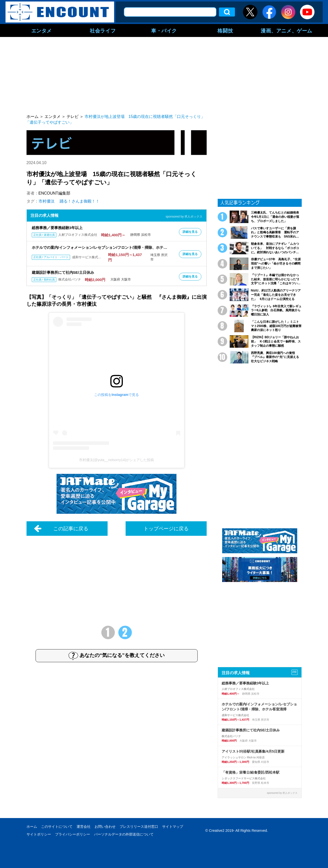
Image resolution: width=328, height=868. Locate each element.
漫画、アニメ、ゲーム (286, 30)
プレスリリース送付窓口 (139, 827)
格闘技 (225, 30)
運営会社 (84, 827)
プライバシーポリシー (73, 834)
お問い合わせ (105, 827)
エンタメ (42, 30)
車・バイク (164, 30)
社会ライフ (103, 30)
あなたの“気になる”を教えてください (116, 656)
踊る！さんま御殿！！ (80, 201)
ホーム (32, 827)
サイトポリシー (39, 834)
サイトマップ (173, 827)
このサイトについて (57, 827)
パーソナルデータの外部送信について (124, 834)
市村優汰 (47, 201)
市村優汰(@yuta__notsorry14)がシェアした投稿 (117, 460)
